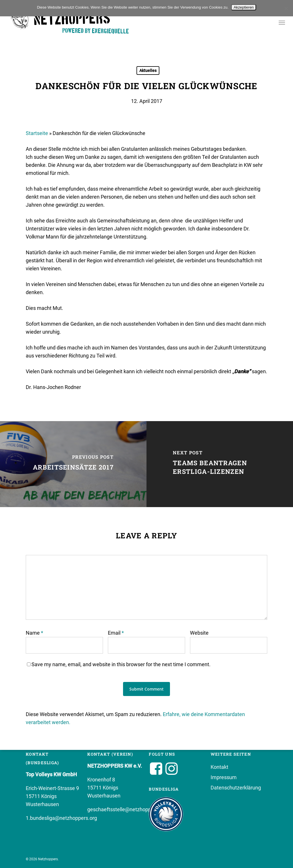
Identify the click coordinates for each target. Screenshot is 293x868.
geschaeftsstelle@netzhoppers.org (127, 809)
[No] (286, 8)
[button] (282, 22)
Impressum (224, 777)
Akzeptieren (243, 7)
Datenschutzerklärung (236, 788)
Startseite (37, 133)
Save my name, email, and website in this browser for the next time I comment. (121, 664)
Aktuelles (148, 71)
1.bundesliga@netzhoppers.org (61, 818)
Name (34, 633)
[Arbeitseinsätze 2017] (73, 464)
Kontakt (219, 767)
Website (199, 633)
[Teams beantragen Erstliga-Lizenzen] (220, 464)
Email (116, 633)
